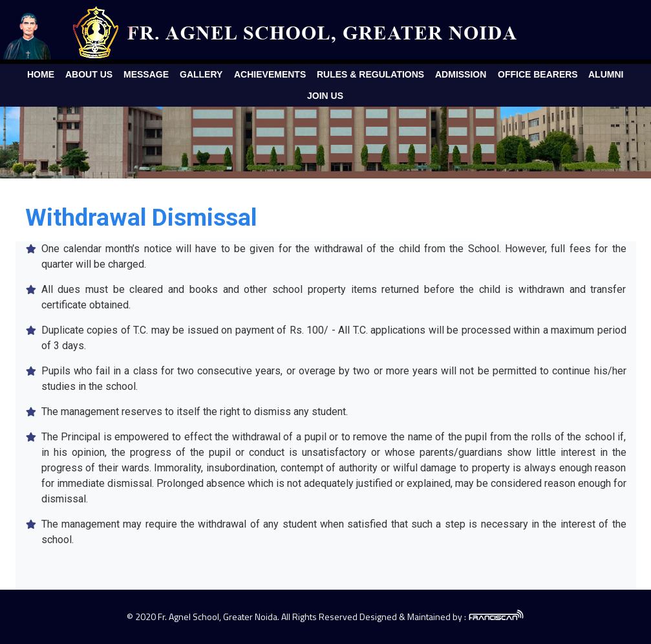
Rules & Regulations (370, 74)
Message (146, 74)
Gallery (201, 74)
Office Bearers (538, 74)
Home (41, 74)
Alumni (606, 74)
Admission (461, 74)
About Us (89, 74)
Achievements (270, 74)
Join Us (325, 96)
